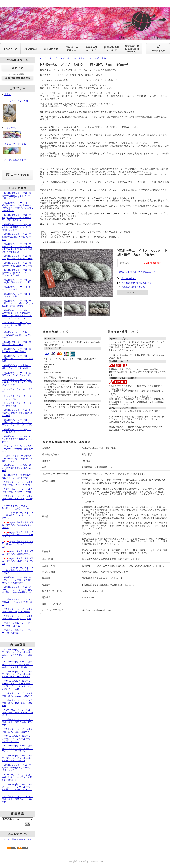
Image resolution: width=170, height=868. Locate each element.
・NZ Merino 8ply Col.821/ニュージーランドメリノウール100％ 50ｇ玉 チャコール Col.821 (17, 674)
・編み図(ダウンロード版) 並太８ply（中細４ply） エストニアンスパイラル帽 (17, 273)
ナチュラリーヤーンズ (17, 149)
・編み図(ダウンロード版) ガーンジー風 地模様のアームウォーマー (17, 325)
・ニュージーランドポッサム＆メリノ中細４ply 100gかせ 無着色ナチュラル (17, 458)
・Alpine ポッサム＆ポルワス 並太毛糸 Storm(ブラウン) (17, 552)
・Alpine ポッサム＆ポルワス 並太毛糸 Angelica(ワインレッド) (17, 525)
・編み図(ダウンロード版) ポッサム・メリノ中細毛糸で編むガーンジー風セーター (17, 580)
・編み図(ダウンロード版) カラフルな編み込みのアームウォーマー (17, 335)
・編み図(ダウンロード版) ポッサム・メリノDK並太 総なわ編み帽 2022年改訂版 (17, 303)
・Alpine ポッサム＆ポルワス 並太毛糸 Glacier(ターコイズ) (17, 544)
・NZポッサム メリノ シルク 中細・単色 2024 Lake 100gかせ (18, 703)
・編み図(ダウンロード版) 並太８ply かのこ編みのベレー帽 (17, 264)
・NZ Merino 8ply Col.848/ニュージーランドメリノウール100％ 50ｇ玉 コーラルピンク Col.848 (17, 654)
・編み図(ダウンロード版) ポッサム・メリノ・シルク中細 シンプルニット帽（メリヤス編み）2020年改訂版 (17, 248)
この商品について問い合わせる (136, 283)
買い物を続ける (129, 278)
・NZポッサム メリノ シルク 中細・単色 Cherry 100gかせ (18, 617)
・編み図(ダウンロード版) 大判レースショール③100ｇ (16, 350)
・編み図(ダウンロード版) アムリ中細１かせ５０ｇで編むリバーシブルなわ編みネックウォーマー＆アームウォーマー (17, 314)
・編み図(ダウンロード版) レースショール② (16, 295)
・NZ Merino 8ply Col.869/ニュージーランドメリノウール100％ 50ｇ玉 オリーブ (17, 739)
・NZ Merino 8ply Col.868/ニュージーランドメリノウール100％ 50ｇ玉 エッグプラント (17, 758)
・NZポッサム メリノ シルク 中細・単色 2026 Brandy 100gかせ (18, 722)
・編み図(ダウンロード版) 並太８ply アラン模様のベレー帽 (17, 257)
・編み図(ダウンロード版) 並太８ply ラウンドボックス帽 (16, 281)
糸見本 (8, 95)
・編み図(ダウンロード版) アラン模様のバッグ (16, 431)
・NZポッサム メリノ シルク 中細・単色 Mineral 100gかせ (18, 695)
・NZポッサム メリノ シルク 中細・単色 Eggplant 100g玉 (18, 490)
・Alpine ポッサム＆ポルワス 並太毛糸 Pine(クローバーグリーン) (17, 515)
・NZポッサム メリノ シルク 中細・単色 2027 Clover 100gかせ (18, 799)
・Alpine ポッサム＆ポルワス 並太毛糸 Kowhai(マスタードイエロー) (17, 535)
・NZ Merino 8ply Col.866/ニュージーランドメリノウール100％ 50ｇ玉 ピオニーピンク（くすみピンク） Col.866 (17, 685)
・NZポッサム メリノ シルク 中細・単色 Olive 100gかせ (18, 483)
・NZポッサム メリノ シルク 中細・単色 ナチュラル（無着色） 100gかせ (18, 777)
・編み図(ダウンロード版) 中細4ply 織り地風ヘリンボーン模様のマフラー (17, 227)
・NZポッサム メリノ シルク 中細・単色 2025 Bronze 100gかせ (18, 712)
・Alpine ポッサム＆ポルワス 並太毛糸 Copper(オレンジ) (17, 507)
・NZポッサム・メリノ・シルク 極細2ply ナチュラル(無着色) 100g (18, 602)
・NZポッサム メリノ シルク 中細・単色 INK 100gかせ (18, 730)
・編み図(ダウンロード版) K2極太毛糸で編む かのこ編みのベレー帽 (17, 413)
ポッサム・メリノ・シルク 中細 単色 (87, 58)
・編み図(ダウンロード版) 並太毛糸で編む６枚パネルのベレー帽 (17, 468)
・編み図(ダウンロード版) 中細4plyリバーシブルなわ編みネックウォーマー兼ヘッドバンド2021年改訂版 (17, 207)
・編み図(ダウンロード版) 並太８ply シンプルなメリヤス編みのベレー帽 (17, 382)
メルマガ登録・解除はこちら (18, 839)
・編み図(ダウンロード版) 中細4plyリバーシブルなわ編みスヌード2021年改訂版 (17, 218)
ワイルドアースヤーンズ (17, 111)
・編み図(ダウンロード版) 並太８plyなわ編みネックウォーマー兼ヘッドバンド (17, 196)
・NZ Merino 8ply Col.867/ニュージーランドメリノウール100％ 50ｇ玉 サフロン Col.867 (17, 664)
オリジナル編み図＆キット (17, 160)
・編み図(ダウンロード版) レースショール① (16, 288)
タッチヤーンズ (17, 133)
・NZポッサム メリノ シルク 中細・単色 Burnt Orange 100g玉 (18, 499)
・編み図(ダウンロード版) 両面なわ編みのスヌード (16, 343)
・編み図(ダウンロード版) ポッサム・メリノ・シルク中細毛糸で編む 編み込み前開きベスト (17, 591)
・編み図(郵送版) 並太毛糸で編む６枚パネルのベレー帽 (16, 476)
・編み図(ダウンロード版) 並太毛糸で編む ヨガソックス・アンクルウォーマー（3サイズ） (17, 422)
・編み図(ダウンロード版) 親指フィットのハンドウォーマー (17, 374)
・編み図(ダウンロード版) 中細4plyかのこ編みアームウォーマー (17, 237)
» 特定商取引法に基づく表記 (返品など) (136, 272)
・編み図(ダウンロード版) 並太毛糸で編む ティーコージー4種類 (17, 358)
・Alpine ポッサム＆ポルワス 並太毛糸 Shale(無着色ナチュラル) (17, 570)
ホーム (43, 58)
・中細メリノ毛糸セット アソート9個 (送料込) (17, 631)
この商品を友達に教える (133, 287)
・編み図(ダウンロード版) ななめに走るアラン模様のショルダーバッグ (17, 439)
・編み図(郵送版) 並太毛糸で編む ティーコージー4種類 (16, 367)
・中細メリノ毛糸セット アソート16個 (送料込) (17, 624)
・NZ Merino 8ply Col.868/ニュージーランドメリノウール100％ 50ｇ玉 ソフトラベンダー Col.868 (17, 788)
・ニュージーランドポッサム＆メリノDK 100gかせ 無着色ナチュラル (17, 449)
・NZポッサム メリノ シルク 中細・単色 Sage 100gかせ (18, 610)
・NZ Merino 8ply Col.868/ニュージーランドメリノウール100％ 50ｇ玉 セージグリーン (17, 748)
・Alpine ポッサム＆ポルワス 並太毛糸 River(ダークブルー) (17, 561)
